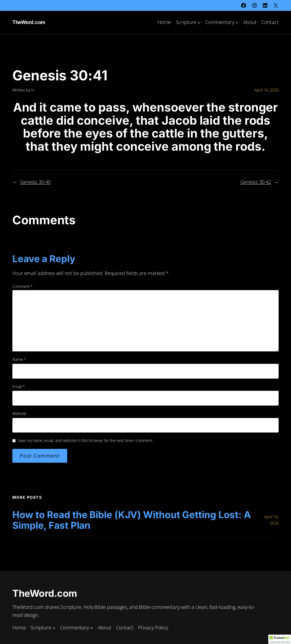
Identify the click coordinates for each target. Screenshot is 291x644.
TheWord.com (29, 22)
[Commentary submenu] (237, 22)
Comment (22, 286)
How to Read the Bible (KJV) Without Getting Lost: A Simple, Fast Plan (132, 520)
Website (19, 414)
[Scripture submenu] (199, 22)
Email (19, 387)
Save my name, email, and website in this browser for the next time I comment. (85, 440)
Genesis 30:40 (35, 182)
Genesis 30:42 (256, 182)
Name (19, 359)
